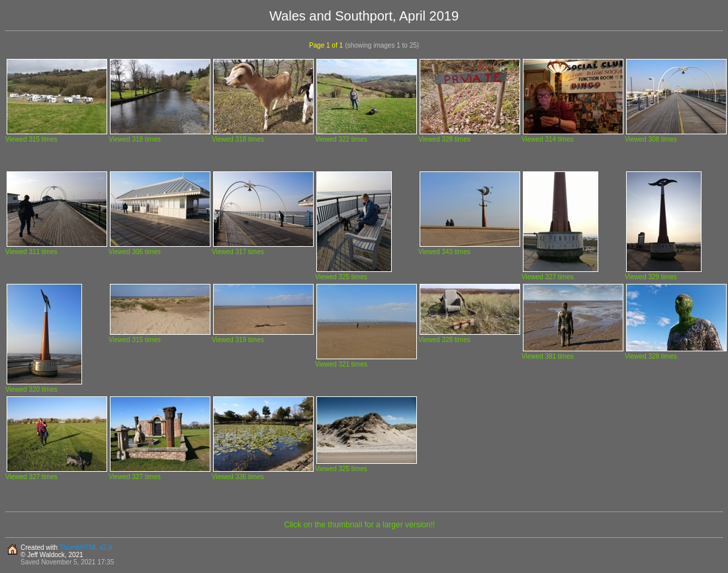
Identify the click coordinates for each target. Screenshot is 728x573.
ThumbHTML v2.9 (86, 548)
